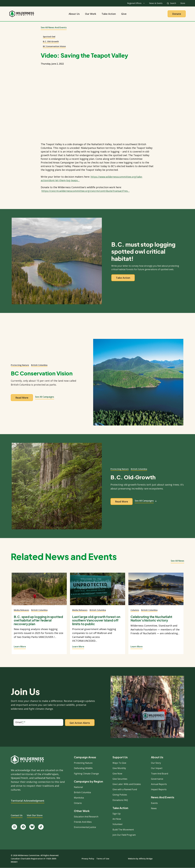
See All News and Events (54, 27)
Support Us (120, 757)
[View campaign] (138, 382)
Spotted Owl (49, 37)
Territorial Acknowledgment (28, 801)
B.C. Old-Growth (51, 41)
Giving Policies (120, 795)
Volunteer (118, 824)
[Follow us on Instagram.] (14, 827)
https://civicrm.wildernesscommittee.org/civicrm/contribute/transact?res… (86, 191)
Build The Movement (123, 830)
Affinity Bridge (146, 859)
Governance (157, 779)
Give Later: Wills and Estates (127, 784)
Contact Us (17, 815)
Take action (123, 278)
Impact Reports (159, 789)
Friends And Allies (83, 822)
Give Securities (120, 779)
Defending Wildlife (83, 768)
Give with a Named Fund (125, 789)
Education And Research (86, 817)
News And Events (163, 797)
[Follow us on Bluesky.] (32, 827)
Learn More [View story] (20, 647)
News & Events (156, 3)
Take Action (109, 14)
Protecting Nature (20, 365)
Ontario (78, 803)
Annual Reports (159, 784)
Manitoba (79, 798)
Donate (177, 14)
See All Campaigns (46, 397)
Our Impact (157, 768)
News (154, 808)
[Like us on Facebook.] (23, 827)
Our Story (156, 763)
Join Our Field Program (124, 835)
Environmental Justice (85, 827)
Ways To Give (119, 763)
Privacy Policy (88, 859)
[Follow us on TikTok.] (41, 827)
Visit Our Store (35, 815)
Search (173, 3)
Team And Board (160, 774)
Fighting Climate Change (86, 774)
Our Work (91, 14)
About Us (74, 14)
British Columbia (39, 365)
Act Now (117, 819)
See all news (177, 561)
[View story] (39, 591)
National (78, 787)
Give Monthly (119, 768)
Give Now (117, 774)
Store (183, 3)
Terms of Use (103, 859)
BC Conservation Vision (54, 46)
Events (154, 803)
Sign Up (117, 814)
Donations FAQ (120, 800)
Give (124, 14)
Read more (22, 398)
